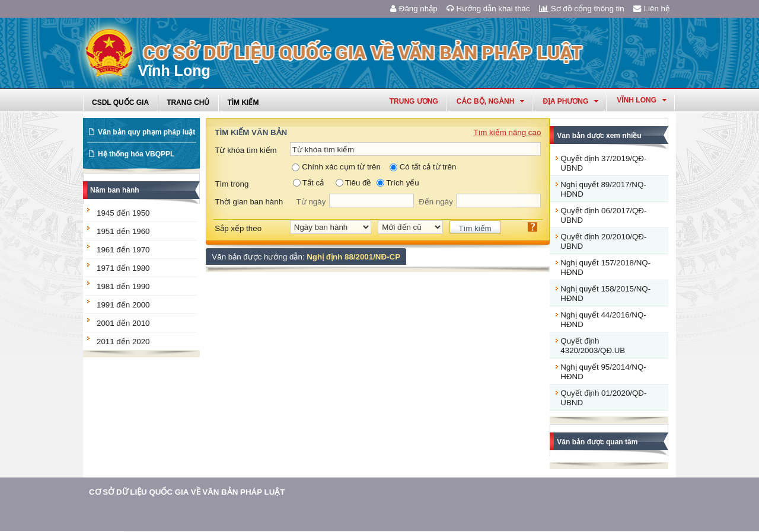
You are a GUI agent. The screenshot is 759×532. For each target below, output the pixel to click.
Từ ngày (311, 202)
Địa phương (570, 101)
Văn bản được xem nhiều (599, 136)
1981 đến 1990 (123, 286)
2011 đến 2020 (123, 342)
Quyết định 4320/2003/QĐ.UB (593, 346)
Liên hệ (652, 9)
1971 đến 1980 (123, 268)
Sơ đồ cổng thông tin (582, 9)
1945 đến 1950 (123, 213)
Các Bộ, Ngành (491, 101)
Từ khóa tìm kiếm (245, 150)
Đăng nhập (414, 9)
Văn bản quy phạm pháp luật (146, 132)
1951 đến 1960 (123, 231)
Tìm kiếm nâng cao (507, 132)
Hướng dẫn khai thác (488, 9)
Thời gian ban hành (249, 202)
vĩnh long (642, 100)
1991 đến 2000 (123, 305)
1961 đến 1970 (123, 250)
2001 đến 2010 (123, 323)
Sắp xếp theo (238, 228)
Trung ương (414, 101)
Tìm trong (232, 184)
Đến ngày (436, 202)
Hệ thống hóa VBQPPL (136, 154)
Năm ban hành (115, 190)
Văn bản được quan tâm (597, 442)
